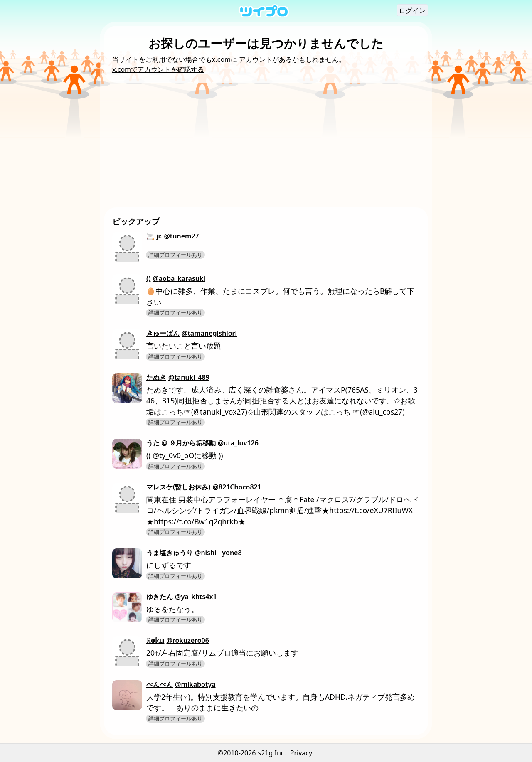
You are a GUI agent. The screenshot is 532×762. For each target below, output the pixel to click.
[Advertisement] (266, 145)
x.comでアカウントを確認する (158, 69)
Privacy (301, 753)
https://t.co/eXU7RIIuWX (371, 510)
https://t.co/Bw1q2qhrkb (196, 521)
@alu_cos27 (383, 412)
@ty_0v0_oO (173, 455)
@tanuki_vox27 (219, 412)
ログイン (412, 10)
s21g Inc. (272, 753)
